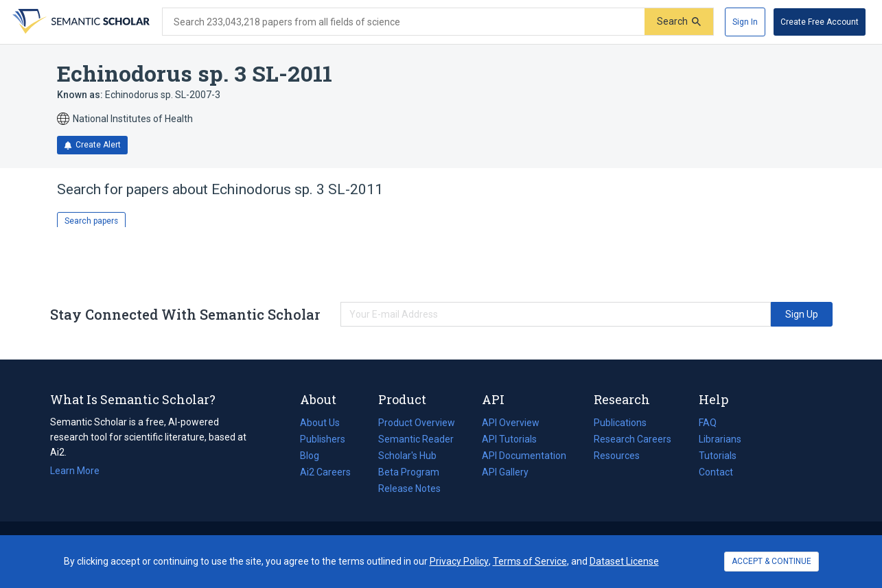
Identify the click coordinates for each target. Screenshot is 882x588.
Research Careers (633, 439)
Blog (315, 456)
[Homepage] (80, 22)
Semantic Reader (416, 439)
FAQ (708, 423)
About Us (320, 423)
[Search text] (404, 22)
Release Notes (409, 489)
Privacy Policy (459, 561)
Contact (716, 472)
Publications (620, 423)
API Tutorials (509, 439)
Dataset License (624, 561)
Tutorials (718, 456)
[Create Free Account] (820, 22)
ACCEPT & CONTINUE (771, 561)
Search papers (91, 221)
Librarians (720, 439)
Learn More (75, 471)
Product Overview (417, 423)
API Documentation (524, 456)
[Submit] (679, 22)
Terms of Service (530, 561)
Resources (617, 456)
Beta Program (409, 472)
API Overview (511, 423)
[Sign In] (745, 22)
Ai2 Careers (325, 472)
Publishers (323, 439)
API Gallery (505, 472)
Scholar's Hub (407, 456)
